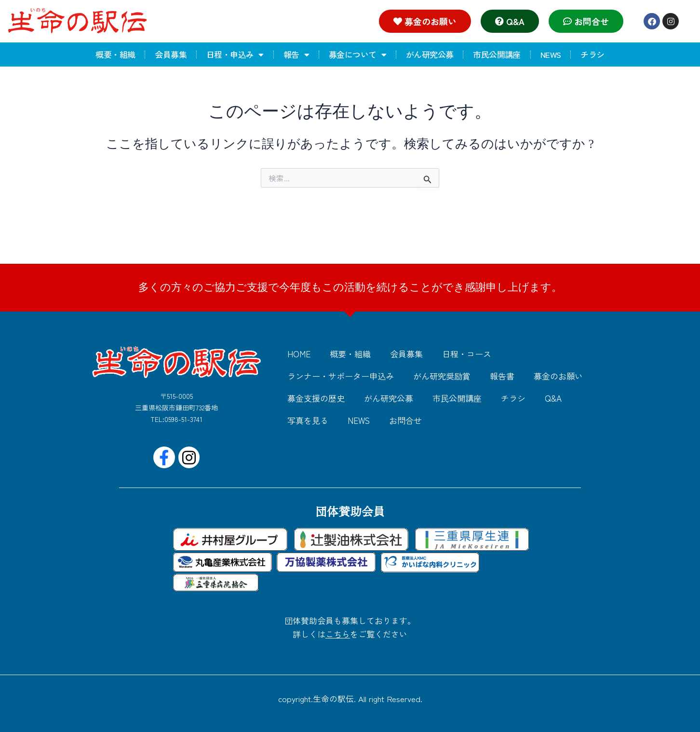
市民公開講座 (497, 54)
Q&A (553, 398)
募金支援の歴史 (316, 398)
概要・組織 (115, 54)
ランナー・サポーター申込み (341, 376)
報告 (296, 55)
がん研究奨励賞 (442, 376)
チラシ (592, 54)
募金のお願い (558, 376)
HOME (299, 354)
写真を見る (308, 420)
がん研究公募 (430, 54)
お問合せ (405, 420)
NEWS (551, 54)
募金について (357, 55)
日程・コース (467, 354)
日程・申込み (235, 55)
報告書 (502, 376)
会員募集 (171, 54)
